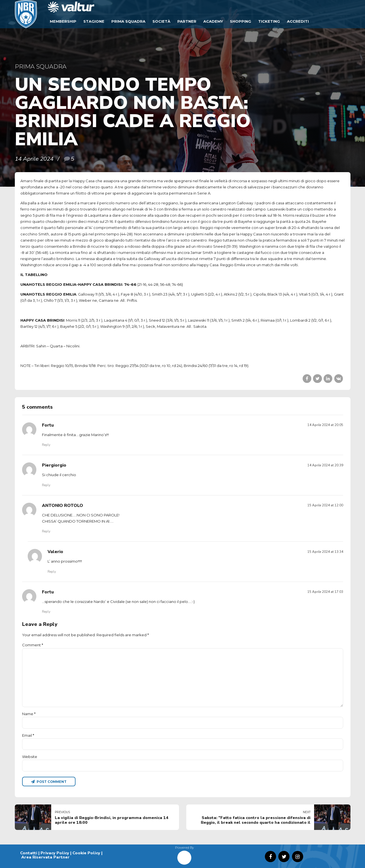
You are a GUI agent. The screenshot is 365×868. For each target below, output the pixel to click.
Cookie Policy (86, 853)
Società (161, 21)
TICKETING (269, 21)
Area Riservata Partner (45, 857)
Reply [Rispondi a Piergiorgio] (46, 485)
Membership (63, 21)
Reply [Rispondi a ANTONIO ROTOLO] (46, 531)
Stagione (94, 21)
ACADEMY (213, 21)
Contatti (29, 853)
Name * (29, 714)
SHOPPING (241, 21)
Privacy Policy (55, 853)
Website (30, 757)
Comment (33, 645)
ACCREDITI (298, 21)
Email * (28, 735)
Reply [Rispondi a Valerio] (52, 572)
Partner (187, 21)
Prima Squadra (128, 21)
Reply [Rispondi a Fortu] (46, 445)
